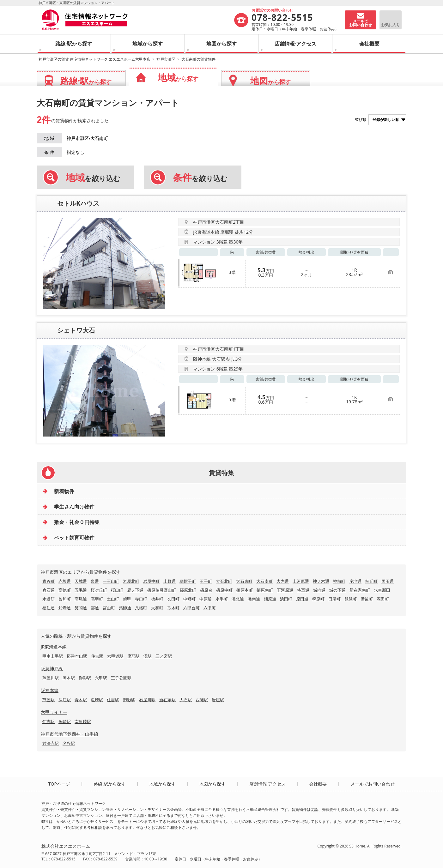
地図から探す (222, 44)
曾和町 (65, 599)
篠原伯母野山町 (162, 590)
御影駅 (85, 678)
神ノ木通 (321, 581)
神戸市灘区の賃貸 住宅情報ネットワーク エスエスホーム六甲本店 (94, 59)
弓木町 (173, 608)
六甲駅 (101, 678)
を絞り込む (93, 178)
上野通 (170, 581)
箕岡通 (81, 608)
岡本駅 (69, 678)
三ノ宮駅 (164, 656)
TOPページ (59, 784)
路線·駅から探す (74, 44)
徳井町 (157, 599)
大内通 (283, 581)
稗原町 (318, 599)
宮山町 (109, 608)
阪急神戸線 (52, 669)
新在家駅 (167, 700)
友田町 (173, 599)
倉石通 (49, 590)
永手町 (222, 599)
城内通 (319, 590)
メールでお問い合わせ (373, 784)
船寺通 (65, 608)
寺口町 (141, 599)
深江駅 (65, 700)
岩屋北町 (131, 581)
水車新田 (382, 590)
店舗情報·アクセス (296, 44)
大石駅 (186, 700)
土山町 (113, 599)
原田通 (302, 599)
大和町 (157, 608)
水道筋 (49, 599)
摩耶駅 (134, 656)
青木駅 (81, 700)
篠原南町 (265, 590)
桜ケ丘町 (99, 590)
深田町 (383, 599)
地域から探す (148, 44)
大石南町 (264, 581)
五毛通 (81, 590)
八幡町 (141, 608)
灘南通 (254, 599)
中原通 (206, 599)
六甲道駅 (115, 656)
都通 (95, 608)
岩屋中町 (151, 581)
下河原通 (285, 590)
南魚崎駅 (83, 721)
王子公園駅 (121, 678)
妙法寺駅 (51, 743)
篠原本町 (245, 590)
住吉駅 (97, 656)
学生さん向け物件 (74, 507)
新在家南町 (360, 590)
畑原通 (270, 599)
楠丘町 (371, 581)
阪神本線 (50, 690)
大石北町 (224, 581)
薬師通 (125, 608)
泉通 (95, 581)
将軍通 (303, 590)
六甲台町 (191, 608)
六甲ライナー (54, 712)
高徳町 (65, 590)
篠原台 (206, 590)
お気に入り (391, 25)
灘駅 (148, 656)
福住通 (49, 608)
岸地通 (355, 581)
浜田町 (286, 599)
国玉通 (388, 581)
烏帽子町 (188, 581)
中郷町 (189, 599)
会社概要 (369, 44)
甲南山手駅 (53, 656)
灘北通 (238, 599)
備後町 (367, 599)
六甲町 (210, 608)
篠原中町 (224, 590)
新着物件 (64, 491)
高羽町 (97, 599)
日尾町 (334, 599)
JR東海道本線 (54, 647)
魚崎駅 (97, 700)
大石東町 (244, 581)
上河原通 (301, 581)
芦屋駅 (49, 700)
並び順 (361, 120)
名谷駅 (69, 743)
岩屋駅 (218, 700)
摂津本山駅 (77, 656)
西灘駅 (202, 700)
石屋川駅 (147, 700)
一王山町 (111, 581)
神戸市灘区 (166, 59)
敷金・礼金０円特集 (77, 522)
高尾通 (81, 599)
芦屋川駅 (51, 678)
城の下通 (337, 590)
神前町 (339, 581)
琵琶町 (351, 599)
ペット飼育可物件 (74, 538)
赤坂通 (65, 581)
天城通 (81, 581)
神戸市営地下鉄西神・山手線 (70, 734)
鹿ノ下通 (135, 590)
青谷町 (49, 581)
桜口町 (117, 590)
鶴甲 (127, 599)
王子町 (206, 581)
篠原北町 (188, 590)
